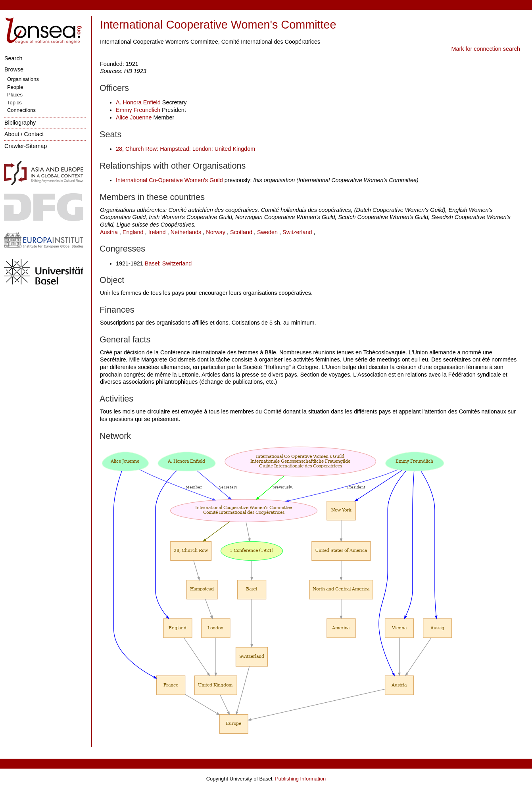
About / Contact (24, 134)
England (133, 232)
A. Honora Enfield (138, 102)
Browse (14, 69)
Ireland (157, 232)
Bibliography (20, 123)
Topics (14, 103)
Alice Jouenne (134, 117)
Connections (21, 110)
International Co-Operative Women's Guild (169, 180)
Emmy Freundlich (138, 110)
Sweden (267, 232)
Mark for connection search (486, 49)
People (15, 87)
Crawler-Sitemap (26, 146)
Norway (216, 232)
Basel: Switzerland (168, 263)
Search (13, 58)
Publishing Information (300, 779)
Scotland (241, 232)
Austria (109, 232)
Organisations (23, 79)
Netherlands (186, 232)
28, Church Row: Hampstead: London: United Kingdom (185, 149)
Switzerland (297, 232)
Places (15, 95)
